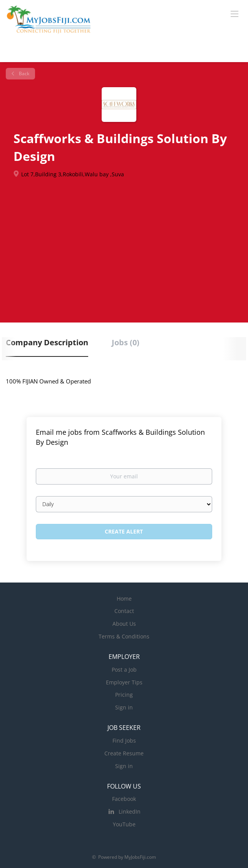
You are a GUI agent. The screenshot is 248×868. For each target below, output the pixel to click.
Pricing (124, 695)
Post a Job (124, 670)
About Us (124, 624)
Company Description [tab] (47, 342)
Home (124, 599)
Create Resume (124, 753)
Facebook (124, 799)
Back (23, 73)
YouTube (124, 824)
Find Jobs (124, 741)
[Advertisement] (124, 240)
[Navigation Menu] (235, 14)
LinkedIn (130, 811)
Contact (124, 611)
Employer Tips (124, 682)
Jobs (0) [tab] (126, 342)
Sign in (124, 707)
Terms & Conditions (124, 636)
